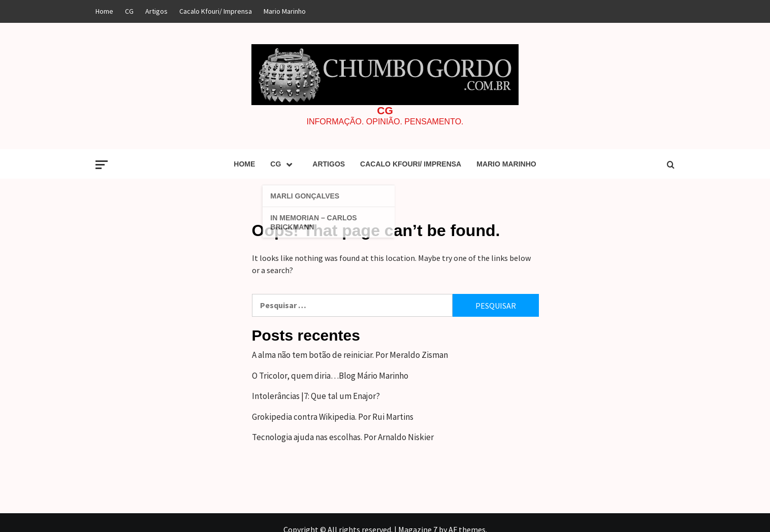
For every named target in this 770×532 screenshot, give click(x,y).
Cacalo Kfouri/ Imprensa (216, 11)
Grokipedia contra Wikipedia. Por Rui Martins (333, 417)
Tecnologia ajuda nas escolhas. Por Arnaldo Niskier (343, 437)
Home (104, 11)
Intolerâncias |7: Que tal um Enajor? (316, 396)
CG (129, 11)
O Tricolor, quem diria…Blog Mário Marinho (330, 376)
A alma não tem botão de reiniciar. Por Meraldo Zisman (350, 355)
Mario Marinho (285, 11)
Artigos (156, 11)
